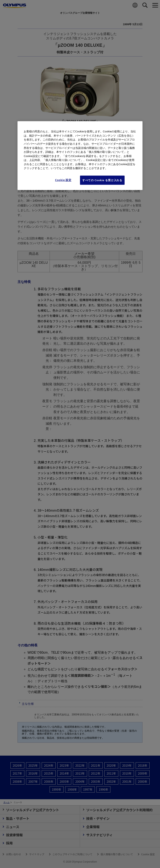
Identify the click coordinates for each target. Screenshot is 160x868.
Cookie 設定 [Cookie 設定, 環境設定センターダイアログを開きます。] (63, 180)
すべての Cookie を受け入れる (102, 180)
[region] (80, 156)
